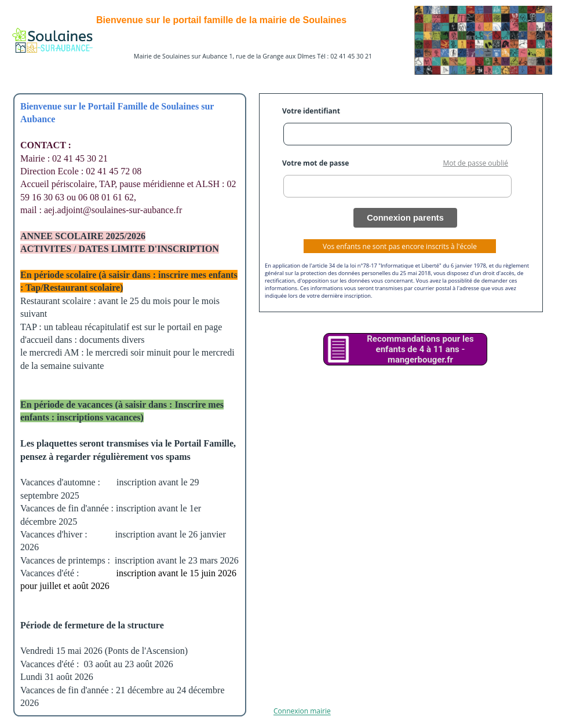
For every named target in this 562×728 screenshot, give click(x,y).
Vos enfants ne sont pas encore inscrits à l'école (400, 246)
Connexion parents (405, 218)
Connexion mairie (302, 711)
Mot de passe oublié (475, 163)
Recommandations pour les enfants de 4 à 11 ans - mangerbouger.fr (420, 349)
